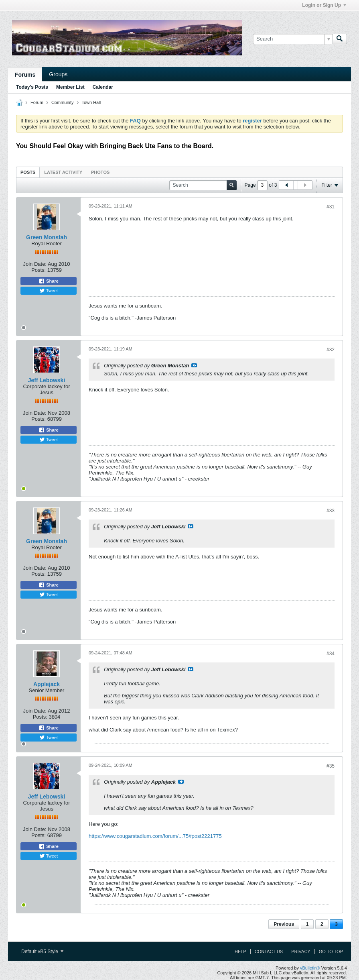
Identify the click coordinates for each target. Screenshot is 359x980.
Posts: (39, 270)
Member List (70, 87)
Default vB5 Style (42, 951)
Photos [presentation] (100, 172)
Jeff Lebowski (47, 380)
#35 (331, 766)
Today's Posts (32, 87)
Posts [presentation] (28, 172)
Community (63, 102)
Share (49, 281)
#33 (331, 511)
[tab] (28, 172)
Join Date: (35, 264)
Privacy (301, 951)
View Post (194, 365)
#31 (331, 207)
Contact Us (269, 951)
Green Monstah (47, 237)
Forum (37, 102)
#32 (331, 350)
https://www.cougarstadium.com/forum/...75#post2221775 (155, 836)
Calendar (103, 87)
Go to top (331, 951)
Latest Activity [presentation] (63, 172)
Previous (284, 924)
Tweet (49, 291)
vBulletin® (310, 968)
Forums (25, 75)
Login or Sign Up (324, 5)
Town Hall (91, 102)
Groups (58, 74)
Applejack (47, 684)
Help (240, 951)
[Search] (293, 39)
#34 (331, 654)
